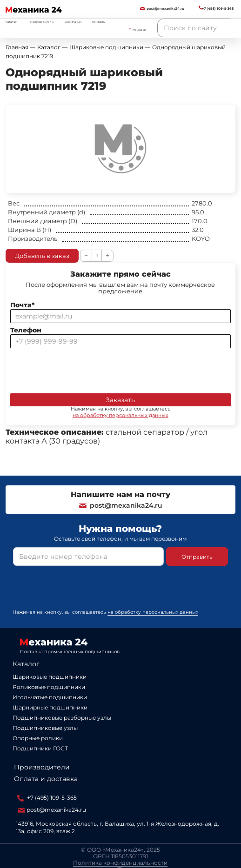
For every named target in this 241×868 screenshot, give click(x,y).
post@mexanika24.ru (120, 505)
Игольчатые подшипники (50, 697)
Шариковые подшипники (50, 677)
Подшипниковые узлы (45, 728)
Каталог (26, 664)
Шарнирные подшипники (50, 707)
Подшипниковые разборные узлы (62, 718)
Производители (42, 22)
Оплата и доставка (46, 779)
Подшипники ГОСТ (40, 748)
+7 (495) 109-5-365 (47, 798)
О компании (73, 22)
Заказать (120, 400)
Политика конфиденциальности (120, 863)
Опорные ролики (38, 738)
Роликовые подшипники (49, 687)
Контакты (99, 22)
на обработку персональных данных (120, 415)
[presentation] (81, 369)
